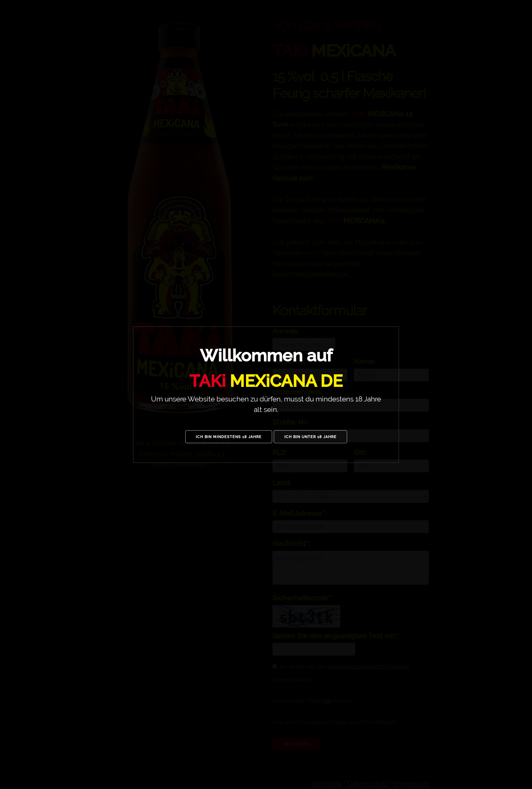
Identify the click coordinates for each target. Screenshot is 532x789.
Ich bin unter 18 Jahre (310, 437)
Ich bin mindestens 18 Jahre (229, 437)
